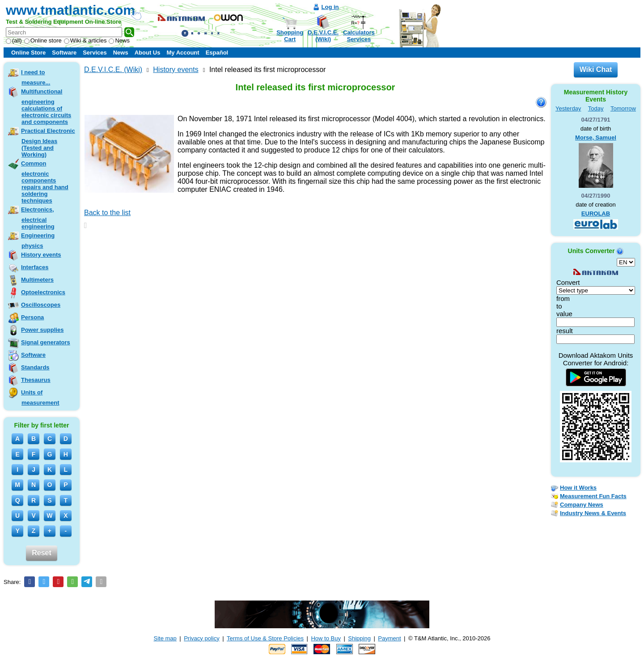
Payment (389, 638)
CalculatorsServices (359, 36)
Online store (43, 40)
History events (41, 255)
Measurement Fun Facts (593, 496)
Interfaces (35, 267)
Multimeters (37, 280)
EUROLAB (596, 214)
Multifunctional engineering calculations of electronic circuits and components (46, 107)
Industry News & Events (593, 513)
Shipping (359, 638)
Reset (42, 553)
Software (64, 53)
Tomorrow (623, 108)
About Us (148, 53)
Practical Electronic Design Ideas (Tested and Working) (48, 143)
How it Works (578, 488)
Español (217, 53)
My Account (183, 53)
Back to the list (107, 213)
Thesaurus (36, 380)
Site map (165, 638)
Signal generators (46, 342)
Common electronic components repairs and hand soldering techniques (45, 182)
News (119, 40)
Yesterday (568, 108)
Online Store (28, 53)
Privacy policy (201, 638)
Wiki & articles (85, 40)
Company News (582, 505)
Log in (330, 7)
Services (95, 53)
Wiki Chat (596, 70)
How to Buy (326, 638)
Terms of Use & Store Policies (265, 638)
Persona (32, 317)
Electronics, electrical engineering (38, 218)
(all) (14, 40)
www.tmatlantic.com (70, 10)
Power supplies (42, 330)
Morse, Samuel (596, 137)
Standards (35, 367)
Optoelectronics (43, 292)
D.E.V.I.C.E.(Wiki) (323, 36)
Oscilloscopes (41, 305)
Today (596, 108)
